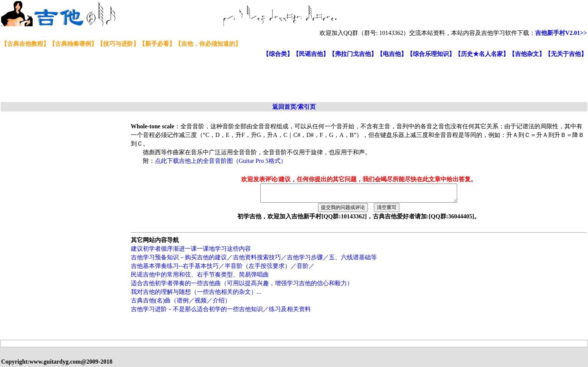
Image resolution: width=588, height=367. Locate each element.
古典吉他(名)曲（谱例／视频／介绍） (181, 304)
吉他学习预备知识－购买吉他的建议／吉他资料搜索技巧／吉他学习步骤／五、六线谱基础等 (254, 261)
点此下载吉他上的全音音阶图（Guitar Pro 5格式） (221, 161)
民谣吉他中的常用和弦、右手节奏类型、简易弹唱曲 (200, 278)
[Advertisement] (183, 80)
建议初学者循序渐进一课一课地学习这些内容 (191, 252)
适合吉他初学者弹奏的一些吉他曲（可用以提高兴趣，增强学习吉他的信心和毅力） (242, 287)
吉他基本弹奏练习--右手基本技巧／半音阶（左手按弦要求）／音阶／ (223, 269)
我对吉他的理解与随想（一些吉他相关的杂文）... (196, 295)
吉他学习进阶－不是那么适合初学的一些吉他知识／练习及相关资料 (221, 312)
